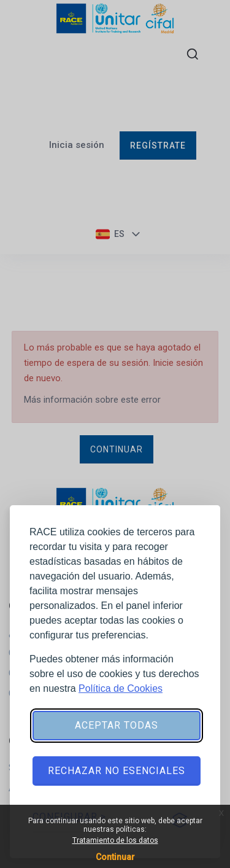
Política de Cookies (121, 688)
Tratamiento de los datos (115, 840)
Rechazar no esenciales (117, 771)
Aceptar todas (117, 725)
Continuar (115, 857)
